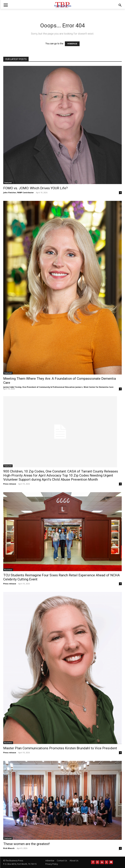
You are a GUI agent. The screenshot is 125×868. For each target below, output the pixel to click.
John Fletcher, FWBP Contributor (18, 192)
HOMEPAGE (72, 44)
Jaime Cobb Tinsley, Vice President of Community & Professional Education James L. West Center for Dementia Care (58, 387)
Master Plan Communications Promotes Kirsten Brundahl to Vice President (60, 748)
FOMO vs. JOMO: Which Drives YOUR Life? (35, 188)
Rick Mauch (9, 848)
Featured (8, 183)
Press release (10, 484)
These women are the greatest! (27, 844)
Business (8, 570)
